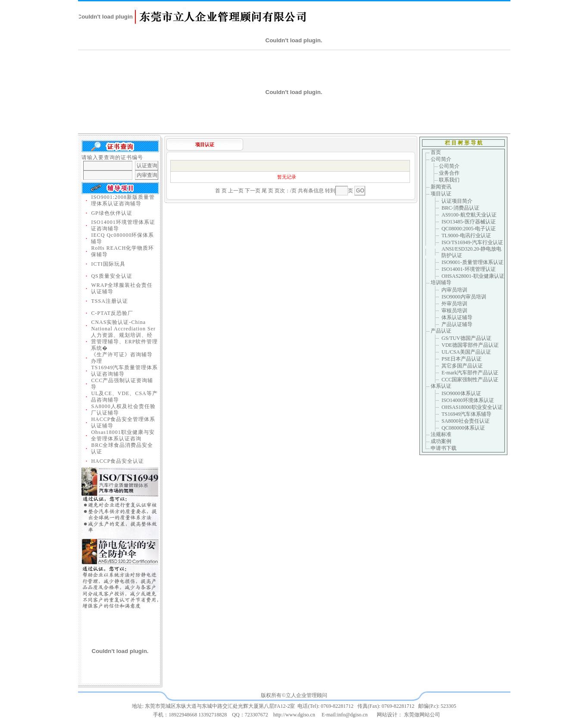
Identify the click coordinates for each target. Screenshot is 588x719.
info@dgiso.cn (352, 715)
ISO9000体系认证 (461, 393)
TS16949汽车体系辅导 (466, 414)
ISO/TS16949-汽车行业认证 (472, 242)
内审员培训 (454, 290)
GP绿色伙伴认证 (111, 213)
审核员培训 (454, 311)
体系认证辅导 (457, 317)
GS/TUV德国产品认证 (466, 338)
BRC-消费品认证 (460, 208)
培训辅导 (441, 283)
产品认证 (441, 331)
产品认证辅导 (457, 324)
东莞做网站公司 (422, 715)
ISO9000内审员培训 (464, 297)
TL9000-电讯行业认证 (466, 235)
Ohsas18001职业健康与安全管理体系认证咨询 (123, 435)
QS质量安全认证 (111, 276)
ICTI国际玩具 (108, 264)
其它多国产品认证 (462, 366)
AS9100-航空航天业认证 (469, 215)
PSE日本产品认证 (461, 359)
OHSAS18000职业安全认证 (472, 407)
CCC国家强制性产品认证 (470, 380)
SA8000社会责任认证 (465, 421)
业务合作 (449, 173)
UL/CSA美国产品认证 (466, 352)
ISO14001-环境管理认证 (468, 269)
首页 (436, 152)
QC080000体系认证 (463, 428)
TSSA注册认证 (109, 301)
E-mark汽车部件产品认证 (470, 373)
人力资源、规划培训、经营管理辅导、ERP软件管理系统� (124, 342)
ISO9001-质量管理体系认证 (472, 262)
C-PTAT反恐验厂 (112, 313)
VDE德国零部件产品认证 (470, 345)
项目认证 (441, 194)
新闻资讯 (441, 187)
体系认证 (441, 386)
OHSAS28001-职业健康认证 (473, 276)
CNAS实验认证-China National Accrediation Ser (123, 325)
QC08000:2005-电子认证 (469, 229)
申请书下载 (443, 448)
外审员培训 (454, 304)
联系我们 (449, 180)
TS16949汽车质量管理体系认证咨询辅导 (124, 371)
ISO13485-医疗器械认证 (468, 222)
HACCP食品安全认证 (117, 461)
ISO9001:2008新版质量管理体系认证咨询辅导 (123, 200)
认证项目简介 (457, 201)
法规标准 (441, 434)
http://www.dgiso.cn (294, 715)
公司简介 (441, 159)
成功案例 (441, 441)
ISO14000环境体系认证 (468, 400)
